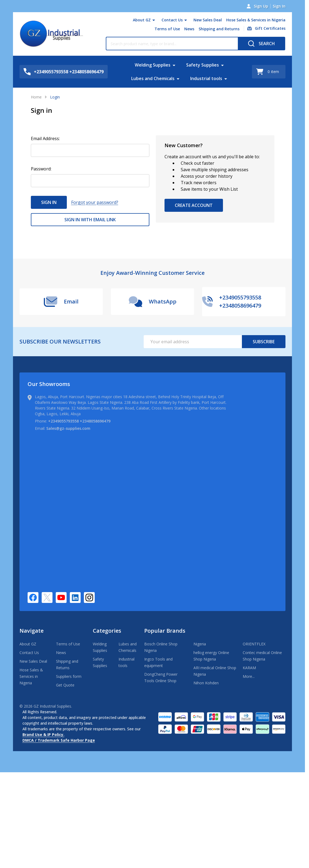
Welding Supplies (153, 65)
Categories (107, 631)
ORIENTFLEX (254, 644)
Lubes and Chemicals (153, 78)
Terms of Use (167, 29)
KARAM (249, 668)
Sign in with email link (90, 220)
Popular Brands (165, 631)
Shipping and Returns (219, 29)
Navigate (32, 631)
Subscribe (264, 342)
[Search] (262, 44)
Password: (41, 169)
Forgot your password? (95, 202)
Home (36, 97)
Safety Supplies (203, 65)
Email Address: (45, 138)
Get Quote (65, 685)
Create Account (194, 205)
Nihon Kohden (206, 683)
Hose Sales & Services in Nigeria (256, 20)
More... (249, 676)
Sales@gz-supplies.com (68, 428)
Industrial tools (206, 78)
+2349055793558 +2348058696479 (79, 421)
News (189, 29)
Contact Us (172, 20)
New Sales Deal (208, 20)
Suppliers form (69, 676)
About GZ (142, 20)
